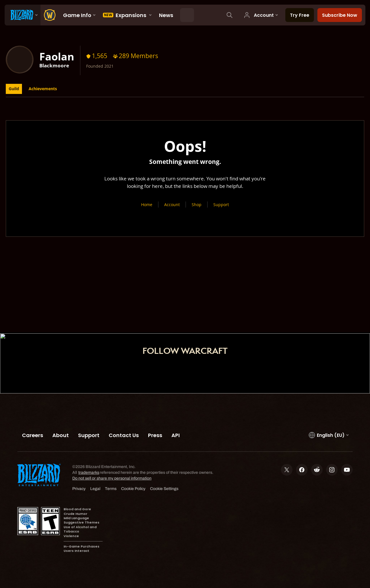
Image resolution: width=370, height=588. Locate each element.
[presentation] (23, 15)
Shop (197, 205)
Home (147, 205)
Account (172, 205)
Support (221, 205)
